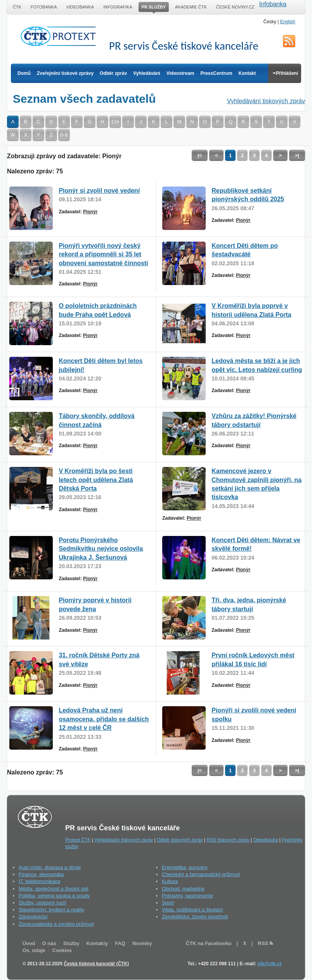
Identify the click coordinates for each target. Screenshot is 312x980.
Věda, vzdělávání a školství (192, 910)
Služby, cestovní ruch (42, 903)
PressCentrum (217, 73)
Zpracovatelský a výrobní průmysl (56, 924)
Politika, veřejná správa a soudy (54, 896)
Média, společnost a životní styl (54, 889)
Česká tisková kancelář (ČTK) (96, 964)
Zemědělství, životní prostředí (195, 917)
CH (115, 122)
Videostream (180, 73)
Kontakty (97, 943)
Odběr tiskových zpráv (180, 840)
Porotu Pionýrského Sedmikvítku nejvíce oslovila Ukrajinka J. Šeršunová (101, 549)
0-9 (64, 135)
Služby (71, 943)
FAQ (120, 943)
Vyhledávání (147, 73)
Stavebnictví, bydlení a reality (51, 910)
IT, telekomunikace (40, 881)
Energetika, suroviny (185, 867)
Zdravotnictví (33, 917)
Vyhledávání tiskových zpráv (266, 101)
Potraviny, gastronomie (187, 896)
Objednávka (265, 840)
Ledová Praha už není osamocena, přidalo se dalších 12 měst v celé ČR (104, 719)
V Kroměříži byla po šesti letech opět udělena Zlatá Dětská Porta (96, 480)
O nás (49, 943)
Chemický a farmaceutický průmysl (201, 874)
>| (297, 155)
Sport (168, 903)
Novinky (142, 943)
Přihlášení (285, 73)
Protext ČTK (78, 840)
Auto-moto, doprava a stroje (50, 867)
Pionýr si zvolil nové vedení (99, 191)
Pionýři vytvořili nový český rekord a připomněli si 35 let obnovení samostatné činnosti (103, 254)
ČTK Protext (61, 36)
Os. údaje (34, 950)
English (288, 22)
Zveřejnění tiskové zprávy (65, 73)
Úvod (29, 943)
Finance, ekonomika (41, 874)
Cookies (62, 950)
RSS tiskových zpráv (228, 840)
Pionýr (90, 212)
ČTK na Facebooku (209, 943)
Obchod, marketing (183, 889)
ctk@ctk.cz (270, 964)
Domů (24, 73)
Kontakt (247, 73)
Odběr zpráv (113, 73)
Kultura (170, 881)
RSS (289, 41)
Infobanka (273, 4)
